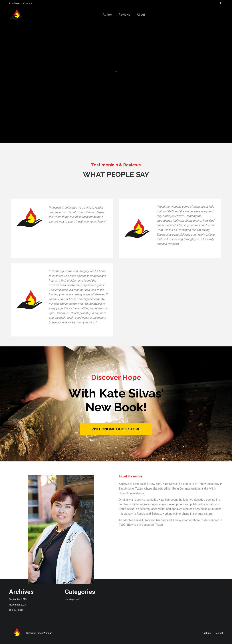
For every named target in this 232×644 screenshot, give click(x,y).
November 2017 (18, 605)
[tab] (131, 477)
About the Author (131, 476)
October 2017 (16, 610)
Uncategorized (72, 599)
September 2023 (18, 599)
